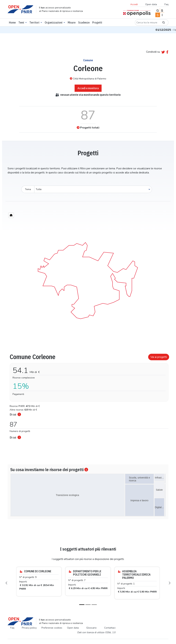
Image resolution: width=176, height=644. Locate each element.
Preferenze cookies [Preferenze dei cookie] (52, 628)
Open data (151, 4)
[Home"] (11, 215)
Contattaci (110, 628)
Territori (34, 22)
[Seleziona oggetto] (93, 189)
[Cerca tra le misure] (147, 22)
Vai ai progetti (159, 357)
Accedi (134, 4)
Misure (72, 22)
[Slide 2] (88, 605)
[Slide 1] (82, 605)
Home (12, 22)
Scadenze (84, 22)
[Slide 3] (94, 605)
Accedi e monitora (88, 88)
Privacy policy (29, 628)
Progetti (97, 22)
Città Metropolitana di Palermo (88, 79)
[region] (88, 280)
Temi (21, 22)
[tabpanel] (88, 395)
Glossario (91, 628)
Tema (28, 189)
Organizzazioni (54, 22)
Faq (166, 4)
